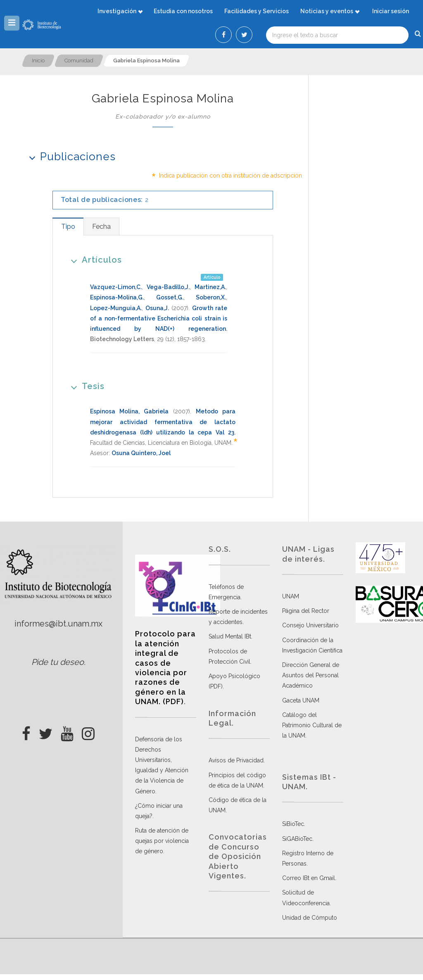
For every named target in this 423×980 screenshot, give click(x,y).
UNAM (291, 596)
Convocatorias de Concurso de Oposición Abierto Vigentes (238, 856)
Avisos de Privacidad (236, 760)
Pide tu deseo (58, 662)
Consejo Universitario (310, 625)
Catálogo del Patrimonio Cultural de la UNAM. (312, 725)
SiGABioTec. (298, 839)
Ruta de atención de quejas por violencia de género (162, 841)
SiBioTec (293, 824)
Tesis (85, 386)
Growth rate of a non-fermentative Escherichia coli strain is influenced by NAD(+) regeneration (159, 318)
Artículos (94, 260)
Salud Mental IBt (230, 636)
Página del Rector (306, 611)
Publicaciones (70, 156)
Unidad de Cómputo (310, 918)
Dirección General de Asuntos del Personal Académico (311, 675)
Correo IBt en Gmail (309, 878)
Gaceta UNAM (301, 700)
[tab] (68, 227)
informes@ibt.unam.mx (58, 624)
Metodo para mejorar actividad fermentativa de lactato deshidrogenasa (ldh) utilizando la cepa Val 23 (163, 422)
